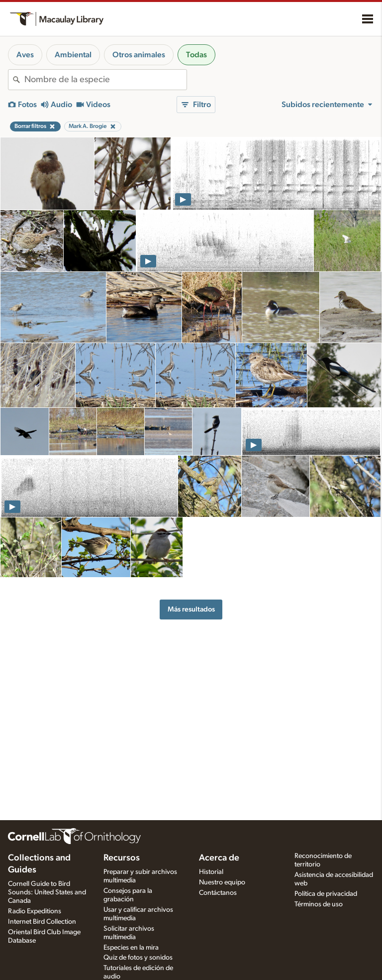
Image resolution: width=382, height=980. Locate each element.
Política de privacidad (326, 894)
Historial (211, 872)
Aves (25, 55)
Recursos (122, 858)
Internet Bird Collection (42, 922)
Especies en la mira (131, 948)
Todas (196, 55)
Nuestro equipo (222, 882)
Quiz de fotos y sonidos (138, 958)
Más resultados (191, 609)
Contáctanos (218, 893)
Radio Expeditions (35, 911)
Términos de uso (319, 904)
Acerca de (219, 858)
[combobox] (105, 80)
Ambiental (73, 55)
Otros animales (139, 55)
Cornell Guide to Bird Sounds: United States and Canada (47, 892)
